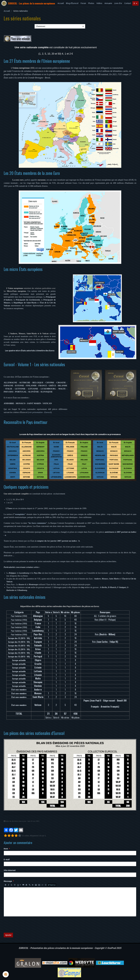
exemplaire (20, 514)
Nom (6, 849)
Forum (83, 3)
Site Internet (10, 870)
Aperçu (52, 885)
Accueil (61, 3)
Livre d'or (118, 3)
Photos (91, 3)
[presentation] (24, 925)
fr (134, 3)
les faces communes (37, 523)
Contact (128, 3)
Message (8, 881)
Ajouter (8, 935)
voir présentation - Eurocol (40, 412)
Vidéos (99, 3)
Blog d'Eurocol (72, 3)
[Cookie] (6, 974)
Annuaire (108, 3)
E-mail (7, 860)
